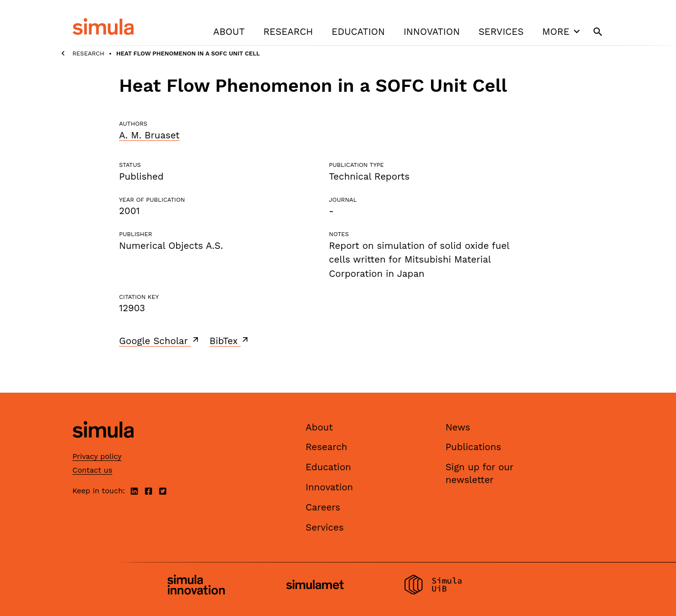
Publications (473, 447)
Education (358, 32)
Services (501, 32)
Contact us (93, 470)
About (229, 32)
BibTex (230, 341)
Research (288, 32)
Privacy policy (97, 456)
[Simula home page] (103, 446)
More (563, 31)
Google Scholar (160, 341)
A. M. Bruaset (149, 135)
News (458, 427)
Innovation (432, 32)
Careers (323, 507)
